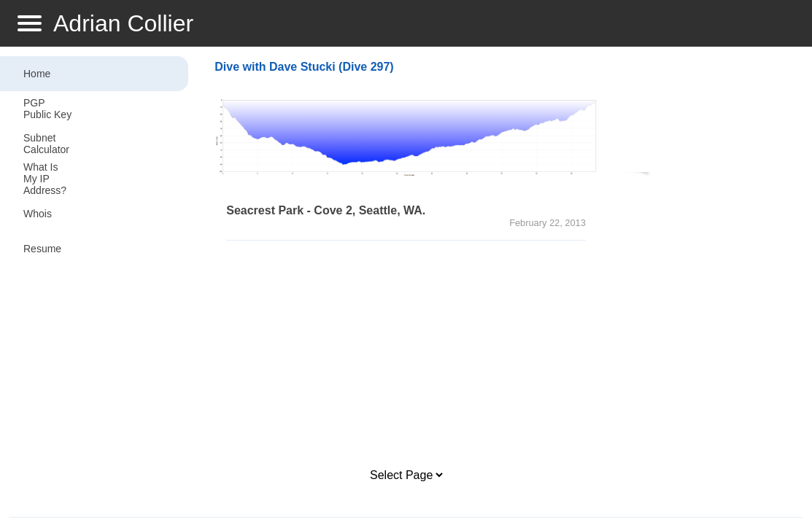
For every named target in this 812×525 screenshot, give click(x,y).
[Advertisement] (406, 354)
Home (37, 74)
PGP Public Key (47, 109)
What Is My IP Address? (45, 179)
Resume (42, 249)
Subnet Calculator (46, 144)
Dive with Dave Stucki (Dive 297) (304, 67)
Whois (38, 214)
